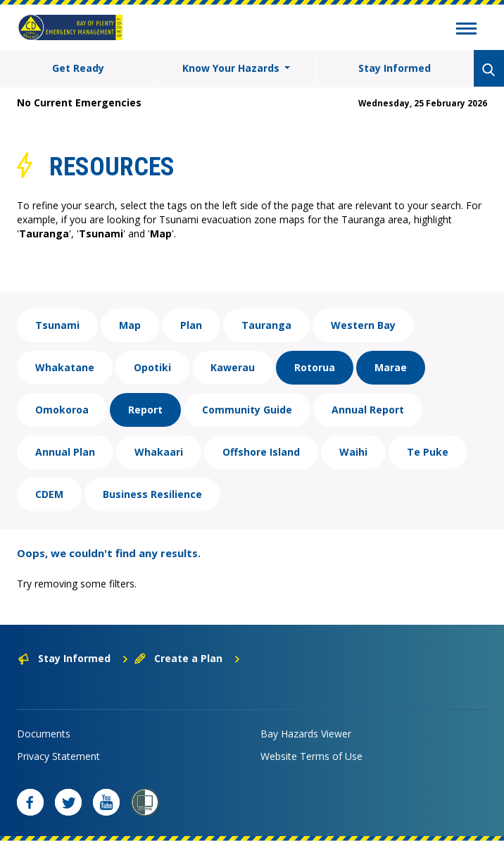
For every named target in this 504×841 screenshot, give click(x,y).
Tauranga (266, 325)
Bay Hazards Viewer (306, 734)
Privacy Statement (58, 756)
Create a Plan (188, 658)
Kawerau (233, 367)
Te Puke (428, 452)
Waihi (353, 452)
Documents (44, 734)
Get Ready (78, 68)
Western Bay (363, 325)
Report (145, 410)
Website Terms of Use (311, 756)
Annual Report (368, 410)
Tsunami (57, 325)
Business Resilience (152, 494)
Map (130, 325)
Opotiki (152, 367)
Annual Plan (65, 452)
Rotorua (315, 367)
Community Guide (247, 410)
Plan (191, 325)
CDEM (49, 494)
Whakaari (159, 452)
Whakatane (65, 367)
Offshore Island (261, 452)
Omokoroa (62, 410)
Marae (391, 367)
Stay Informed (395, 68)
